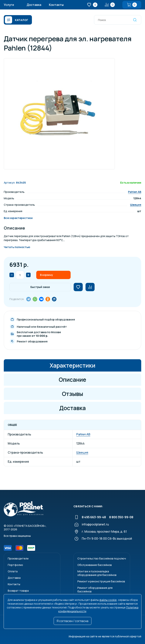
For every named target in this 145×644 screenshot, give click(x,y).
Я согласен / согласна (72, 621)
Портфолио (15, 565)
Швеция (136, 205)
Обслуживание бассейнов (95, 565)
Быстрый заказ (40, 287)
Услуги (9, 5)
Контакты (56, 5)
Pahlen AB (135, 192)
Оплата (13, 571)
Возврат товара (18, 591)
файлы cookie (108, 600)
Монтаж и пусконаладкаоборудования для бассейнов (97, 573)
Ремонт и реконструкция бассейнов (101, 581)
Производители (18, 558)
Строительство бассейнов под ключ (102, 558)
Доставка (34, 5)
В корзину (47, 275)
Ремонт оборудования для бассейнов (95, 590)
